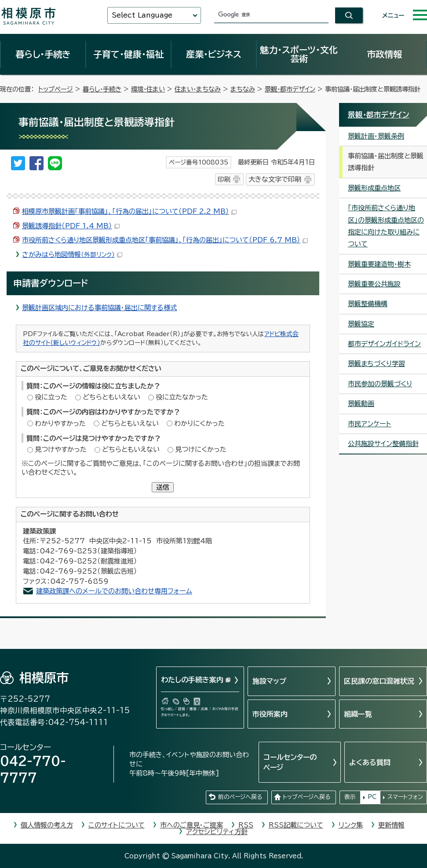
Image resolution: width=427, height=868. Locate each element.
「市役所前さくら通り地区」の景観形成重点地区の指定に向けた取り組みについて (386, 226)
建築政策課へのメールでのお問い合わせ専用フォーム (114, 591)
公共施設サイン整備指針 (383, 444)
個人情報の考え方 (47, 825)
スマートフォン (405, 797)
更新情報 (391, 825)
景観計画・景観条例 (376, 136)
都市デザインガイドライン (384, 344)
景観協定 (361, 324)
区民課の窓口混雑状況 (379, 681)
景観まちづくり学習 (376, 364)
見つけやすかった (61, 449)
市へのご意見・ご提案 (192, 825)
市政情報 (384, 54)
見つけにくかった (201, 449)
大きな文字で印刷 (275, 179)
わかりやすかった (60, 423)
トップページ (56, 89)
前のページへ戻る (240, 797)
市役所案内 (270, 714)
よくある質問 (370, 762)
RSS (246, 825)
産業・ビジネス (214, 54)
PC (372, 797)
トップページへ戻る (307, 797)
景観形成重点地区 (374, 188)
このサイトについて (117, 825)
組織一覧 (358, 714)
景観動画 (361, 404)
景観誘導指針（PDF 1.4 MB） (71, 226)
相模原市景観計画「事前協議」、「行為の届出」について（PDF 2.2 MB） (129, 211)
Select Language (142, 15)
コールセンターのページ (290, 762)
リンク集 (351, 825)
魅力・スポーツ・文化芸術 (299, 54)
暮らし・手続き (43, 54)
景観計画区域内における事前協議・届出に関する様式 (99, 308)
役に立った (51, 397)
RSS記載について (296, 825)
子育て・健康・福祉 (128, 54)
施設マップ (269, 681)
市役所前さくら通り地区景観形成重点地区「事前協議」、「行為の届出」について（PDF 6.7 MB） (165, 240)
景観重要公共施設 (374, 284)
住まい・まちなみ (198, 89)
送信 (163, 487)
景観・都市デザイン (290, 89)
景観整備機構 (368, 304)
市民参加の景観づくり (380, 384)
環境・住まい (148, 89)
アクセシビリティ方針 (217, 832)
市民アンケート (370, 424)
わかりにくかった (199, 423)
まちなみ (243, 89)
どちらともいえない (111, 397)
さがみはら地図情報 (72, 255)
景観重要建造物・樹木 (379, 264)
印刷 (224, 179)
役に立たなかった (182, 397)
